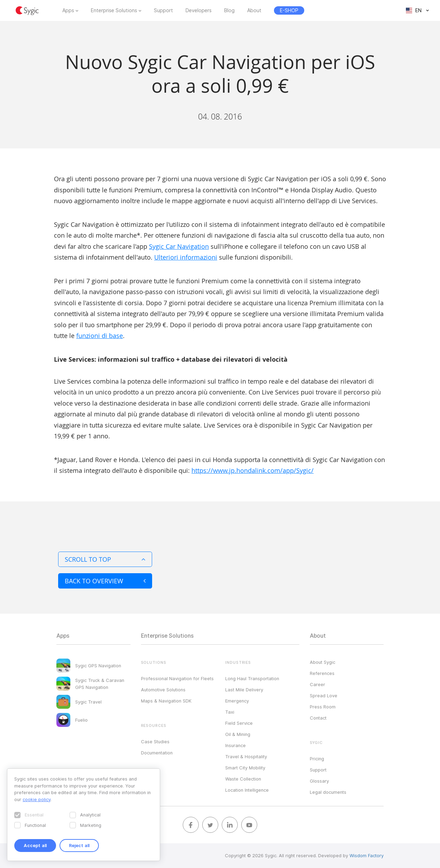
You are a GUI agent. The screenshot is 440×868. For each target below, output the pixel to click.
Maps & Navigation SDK (166, 701)
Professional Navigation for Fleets (177, 678)
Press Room (323, 707)
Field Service (239, 723)
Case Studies (155, 742)
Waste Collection (243, 779)
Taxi (230, 712)
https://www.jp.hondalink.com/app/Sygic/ (253, 470)
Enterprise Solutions (114, 10)
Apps (68, 10)
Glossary (319, 781)
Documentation (157, 753)
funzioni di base (100, 336)
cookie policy (37, 799)
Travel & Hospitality (246, 756)
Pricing (317, 759)
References (322, 673)
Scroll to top (105, 559)
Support (163, 10)
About (254, 10)
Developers (199, 10)
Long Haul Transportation (252, 678)
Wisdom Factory (367, 855)
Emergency (237, 701)
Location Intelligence (247, 790)
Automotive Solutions (163, 690)
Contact (318, 718)
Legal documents (328, 792)
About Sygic (323, 662)
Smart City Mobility (245, 768)
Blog (229, 10)
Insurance (235, 745)
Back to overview (105, 581)
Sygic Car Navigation (179, 246)
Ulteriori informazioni (186, 257)
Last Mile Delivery (244, 690)
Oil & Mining (238, 734)
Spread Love (324, 696)
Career (317, 684)
